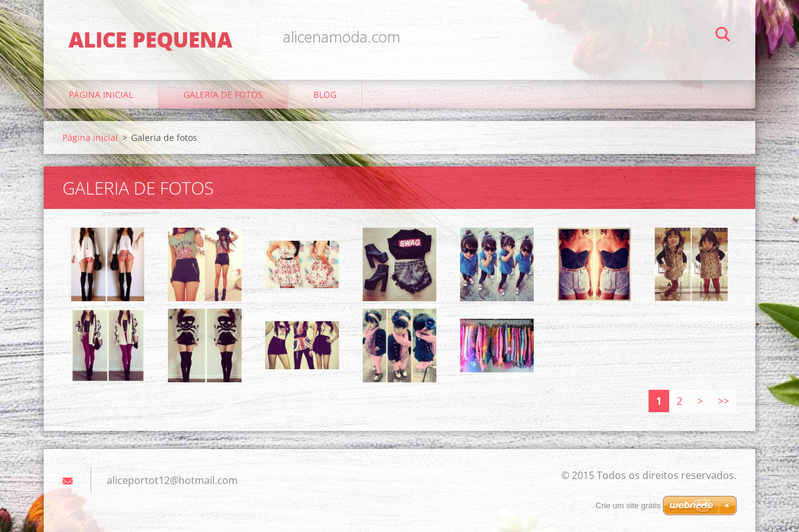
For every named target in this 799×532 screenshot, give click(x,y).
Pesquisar (723, 36)
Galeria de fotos (223, 94)
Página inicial (101, 94)
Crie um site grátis (628, 505)
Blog (325, 94)
